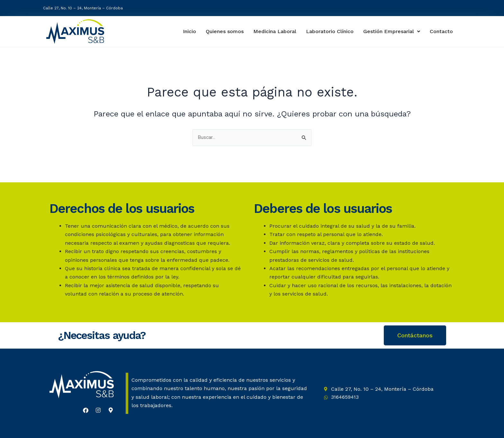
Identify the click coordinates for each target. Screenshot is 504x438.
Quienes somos (222, 31)
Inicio (186, 31)
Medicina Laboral (273, 31)
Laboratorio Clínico (329, 31)
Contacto (442, 32)
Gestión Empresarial (392, 31)
